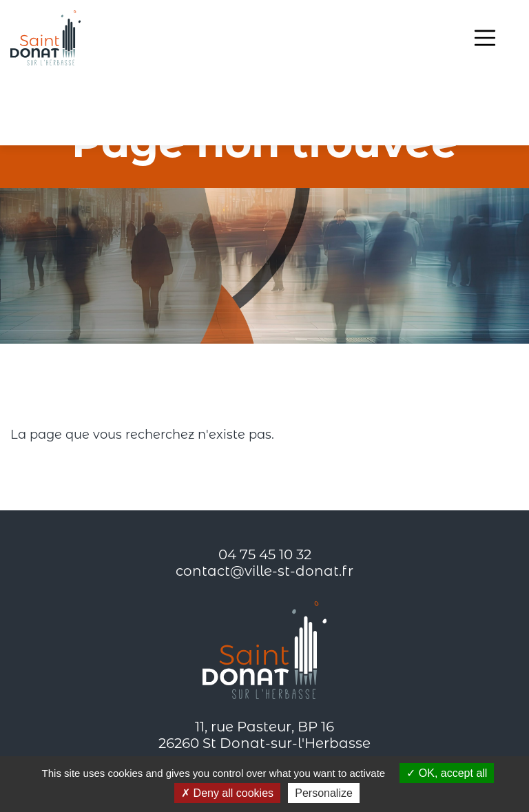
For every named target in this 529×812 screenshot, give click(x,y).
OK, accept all (447, 773)
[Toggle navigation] (485, 38)
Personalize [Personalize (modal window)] (324, 793)
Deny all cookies (227, 793)
